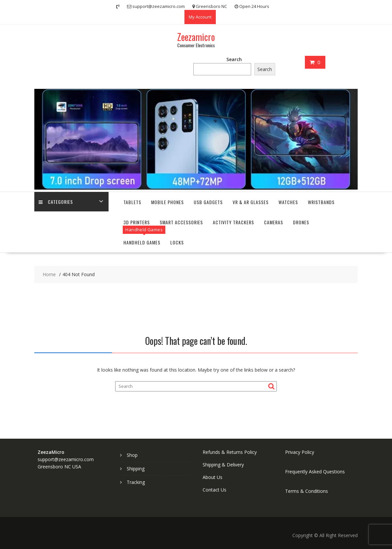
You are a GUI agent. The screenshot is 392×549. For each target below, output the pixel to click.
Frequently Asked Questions (315, 472)
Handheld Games (142, 242)
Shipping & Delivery (223, 465)
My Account (200, 17)
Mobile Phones (167, 202)
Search (234, 59)
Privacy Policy (300, 452)
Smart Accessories (181, 222)
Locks (177, 242)
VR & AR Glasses (251, 202)
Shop (132, 455)
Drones (301, 222)
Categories (56, 202)
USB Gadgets (208, 202)
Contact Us (214, 490)
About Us (212, 477)
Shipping (136, 469)
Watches (288, 202)
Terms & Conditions (307, 491)
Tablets (132, 202)
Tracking (136, 482)
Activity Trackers (233, 222)
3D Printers (137, 222)
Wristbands (321, 202)
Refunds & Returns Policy (230, 452)
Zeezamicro (196, 37)
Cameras (274, 222)
